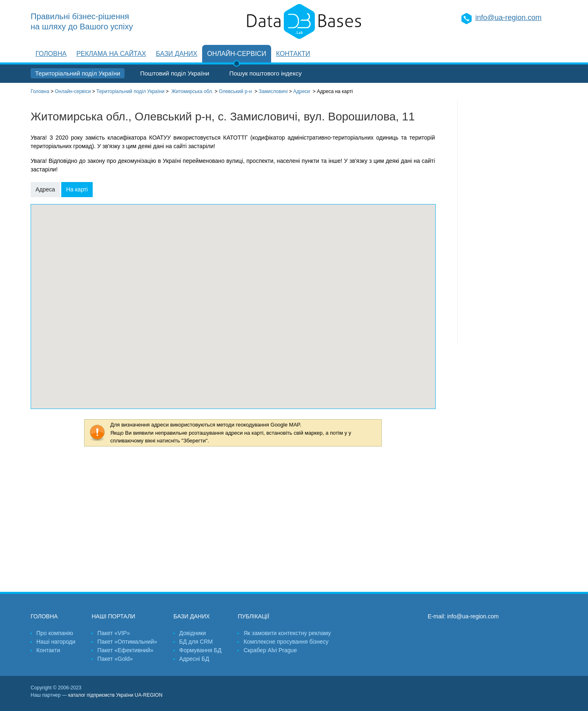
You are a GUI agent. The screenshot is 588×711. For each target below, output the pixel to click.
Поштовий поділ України (175, 73)
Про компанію (55, 633)
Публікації (253, 616)
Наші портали (113, 616)
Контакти (293, 54)
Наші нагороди (56, 642)
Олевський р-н (235, 91)
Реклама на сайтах (111, 54)
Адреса (45, 189)
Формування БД (200, 650)
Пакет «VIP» (114, 633)
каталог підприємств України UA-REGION (115, 695)
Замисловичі (273, 91)
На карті (77, 189)
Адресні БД (194, 659)
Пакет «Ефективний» (125, 650)
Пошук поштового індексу (265, 73)
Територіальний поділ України (78, 73)
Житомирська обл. (193, 91)
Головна (51, 54)
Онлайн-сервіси (237, 54)
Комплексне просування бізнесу (286, 642)
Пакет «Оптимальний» (127, 642)
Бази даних (177, 54)
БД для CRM (196, 642)
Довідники (193, 633)
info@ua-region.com (508, 18)
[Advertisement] (508, 222)
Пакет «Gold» (115, 659)
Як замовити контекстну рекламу (287, 633)
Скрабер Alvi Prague (270, 650)
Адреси (302, 91)
